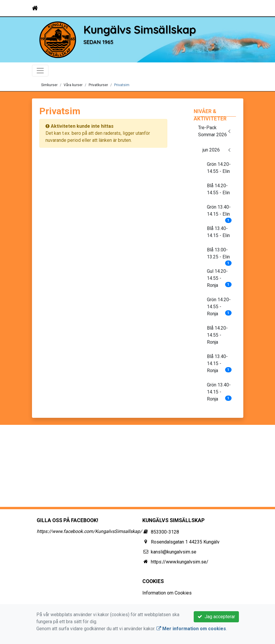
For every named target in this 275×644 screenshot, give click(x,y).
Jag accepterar (216, 617)
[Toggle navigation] (235, 8)
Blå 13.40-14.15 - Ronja (219, 363)
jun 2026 (211, 150)
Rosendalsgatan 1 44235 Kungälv (185, 542)
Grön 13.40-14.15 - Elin (219, 212)
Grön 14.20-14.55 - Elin (219, 168)
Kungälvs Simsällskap (140, 30)
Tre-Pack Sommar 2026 (212, 131)
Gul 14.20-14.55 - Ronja (219, 278)
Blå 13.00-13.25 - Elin (219, 255)
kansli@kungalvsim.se (174, 552)
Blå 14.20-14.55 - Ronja (217, 335)
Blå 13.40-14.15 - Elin (218, 232)
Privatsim (122, 85)
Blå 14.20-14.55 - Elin (218, 189)
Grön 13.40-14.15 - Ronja (219, 392)
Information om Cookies (167, 593)
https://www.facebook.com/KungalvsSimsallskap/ (89, 531)
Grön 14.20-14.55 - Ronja (219, 307)
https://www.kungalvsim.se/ (180, 562)
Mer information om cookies (191, 629)
